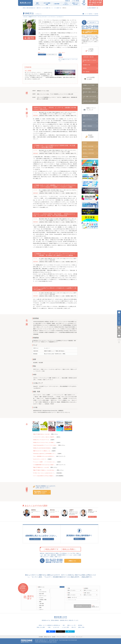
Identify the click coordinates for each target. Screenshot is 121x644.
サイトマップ (79, 637)
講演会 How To (47, 637)
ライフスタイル (43, 592)
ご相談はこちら (72, 561)
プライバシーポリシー (62, 637)
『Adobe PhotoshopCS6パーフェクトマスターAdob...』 (45, 445)
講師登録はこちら (78, 539)
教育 (40, 602)
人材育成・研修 (43, 600)
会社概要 (41, 637)
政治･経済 (42, 594)
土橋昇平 (71, 510)
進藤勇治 (90, 510)
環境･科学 (42, 606)
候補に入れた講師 (41, 627)
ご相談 (49, 627)
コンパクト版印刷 (88, 14)
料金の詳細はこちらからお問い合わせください (40, 492)
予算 (69, 588)
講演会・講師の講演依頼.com (29, 8)
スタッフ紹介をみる (34, 539)
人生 (40, 590)
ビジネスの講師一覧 (46, 8)
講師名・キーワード (72, 597)
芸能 (40, 608)
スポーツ (41, 610)
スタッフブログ (47, 539)
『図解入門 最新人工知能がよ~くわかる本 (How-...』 (44, 470)
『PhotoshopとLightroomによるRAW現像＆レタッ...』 (45, 454)
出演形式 (86, 588)
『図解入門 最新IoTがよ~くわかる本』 (41, 467)
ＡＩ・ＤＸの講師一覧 (56, 8)
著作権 (54, 637)
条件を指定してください (82, 606)
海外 (60, 55)
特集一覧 (74, 627)
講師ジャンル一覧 (71, 625)
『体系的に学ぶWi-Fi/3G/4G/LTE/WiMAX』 (42, 448)
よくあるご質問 (75, 1)
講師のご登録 (81, 627)
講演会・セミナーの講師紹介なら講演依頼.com (49, 625)
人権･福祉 (42, 604)
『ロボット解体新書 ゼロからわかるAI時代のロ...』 (44, 456)
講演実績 (80, 625)
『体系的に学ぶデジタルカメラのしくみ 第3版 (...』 (44, 442)
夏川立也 (52, 510)
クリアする (62, 587)
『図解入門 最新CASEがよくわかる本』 (41, 434)
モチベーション (43, 596)
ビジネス (42, 54)
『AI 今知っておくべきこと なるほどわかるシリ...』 (44, 473)
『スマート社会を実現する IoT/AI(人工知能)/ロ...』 (44, 476)
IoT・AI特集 (28, 71)
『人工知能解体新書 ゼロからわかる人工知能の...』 (44, 465)
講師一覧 (39, 8)
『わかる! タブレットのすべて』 (40, 459)
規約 (64, 625)
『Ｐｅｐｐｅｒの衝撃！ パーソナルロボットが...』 (44, 462)
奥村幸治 (33, 510)
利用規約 (67, 1)
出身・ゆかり (87, 593)
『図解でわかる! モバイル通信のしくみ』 (42, 451)
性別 (69, 593)
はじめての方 (56, 627)
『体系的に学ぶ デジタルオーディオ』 (41, 440)
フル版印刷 (96, 14)
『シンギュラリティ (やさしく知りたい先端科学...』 (44, 437)
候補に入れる (35, 517)
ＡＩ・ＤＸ (52, 54)
